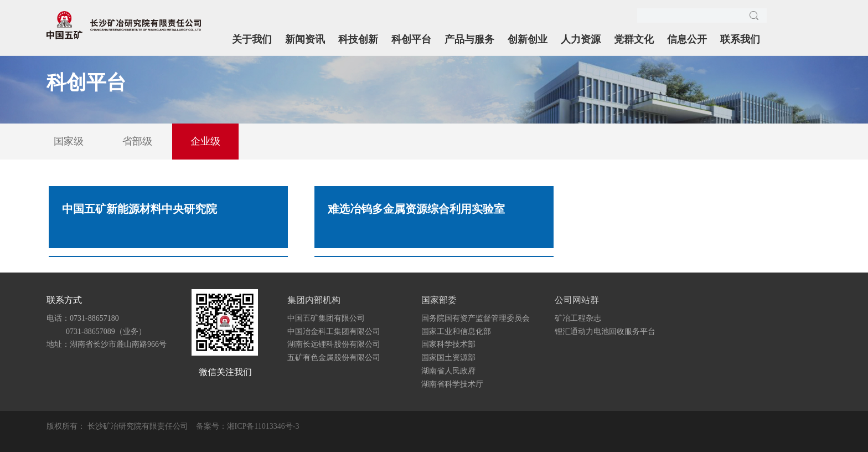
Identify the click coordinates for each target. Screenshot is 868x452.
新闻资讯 (305, 39)
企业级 (205, 141)
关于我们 (252, 39)
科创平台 (411, 39)
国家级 (69, 141)
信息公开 (687, 39)
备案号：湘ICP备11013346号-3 (248, 426)
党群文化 (634, 39)
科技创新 (358, 39)
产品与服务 (469, 39)
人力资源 (581, 39)
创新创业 (528, 39)
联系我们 (740, 39)
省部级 (137, 141)
